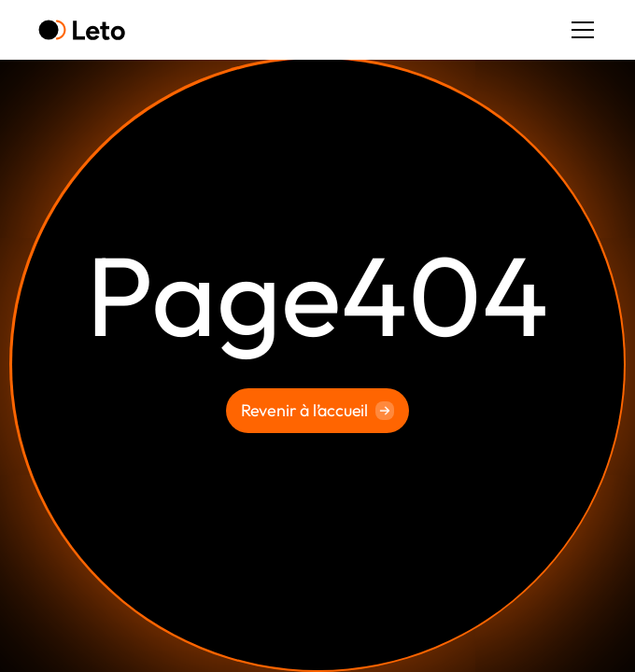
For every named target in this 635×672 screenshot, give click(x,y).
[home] (82, 30)
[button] (579, 30)
